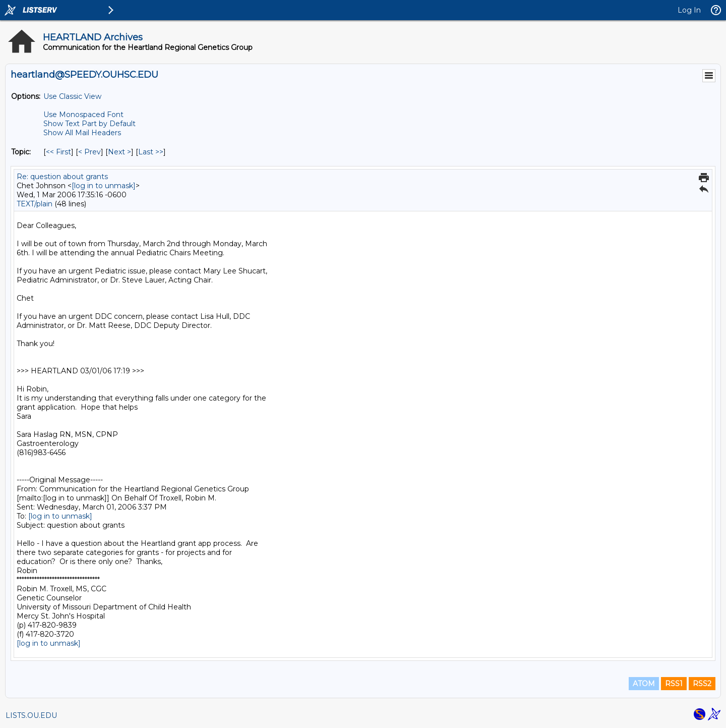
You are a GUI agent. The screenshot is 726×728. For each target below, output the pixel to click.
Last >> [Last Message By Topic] (151, 152)
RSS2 (702, 684)
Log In (689, 10)
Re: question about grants (62, 177)
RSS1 (674, 684)
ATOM (644, 684)
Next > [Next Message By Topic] (119, 152)
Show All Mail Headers (82, 133)
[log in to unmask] (104, 186)
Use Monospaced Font (83, 115)
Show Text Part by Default (89, 124)
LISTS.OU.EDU (31, 715)
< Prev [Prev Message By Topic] (89, 152)
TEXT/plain (35, 204)
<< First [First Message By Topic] (58, 152)
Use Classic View (72, 96)
